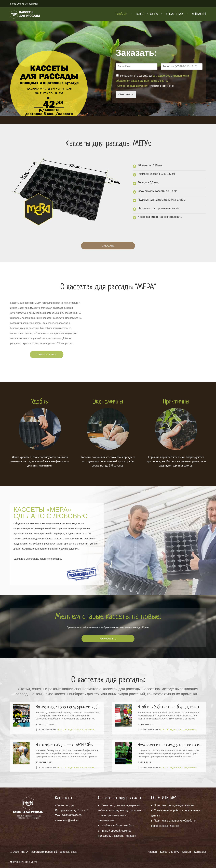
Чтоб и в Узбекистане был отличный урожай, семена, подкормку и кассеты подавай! (117, 831)
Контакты (199, 14)
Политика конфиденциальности (132, 86)
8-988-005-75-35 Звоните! (24, 4)
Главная (122, 14)
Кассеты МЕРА (147, 14)
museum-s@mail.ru (67, 820)
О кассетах (175, 14)
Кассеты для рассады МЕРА (76, 730)
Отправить (126, 94)
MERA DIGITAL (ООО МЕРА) (24, 862)
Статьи (186, 852)
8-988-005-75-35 (71, 815)
